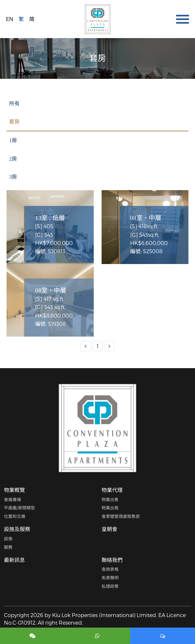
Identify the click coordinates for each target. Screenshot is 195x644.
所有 (14, 104)
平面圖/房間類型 (19, 508)
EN (10, 19)
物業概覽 (14, 490)
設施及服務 (17, 529)
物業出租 (110, 508)
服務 (8, 547)
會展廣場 (12, 499)
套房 (14, 122)
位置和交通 (15, 516)
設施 (8, 538)
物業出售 (110, 499)
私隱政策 (110, 586)
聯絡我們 (112, 560)
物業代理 (112, 490)
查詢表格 (110, 569)
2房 (13, 159)
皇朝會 (109, 529)
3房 (13, 177)
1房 (13, 140)
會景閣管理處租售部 (121, 516)
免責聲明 (110, 577)
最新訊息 (14, 560)
